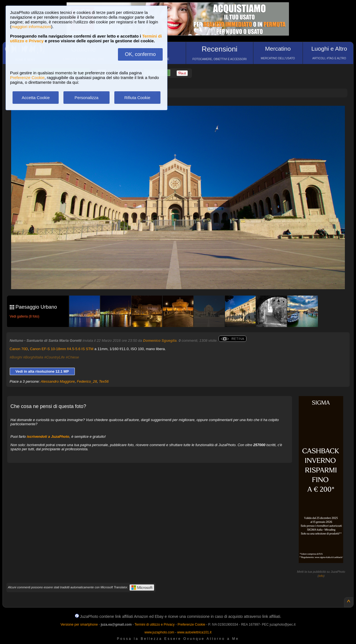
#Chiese (72, 357)
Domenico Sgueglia (160, 341)
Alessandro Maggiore (58, 381)
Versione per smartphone (79, 625)
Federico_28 (87, 381)
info (321, 576)
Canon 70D (19, 349)
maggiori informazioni (31, 27)
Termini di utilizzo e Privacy (155, 625)
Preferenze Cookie (27, 78)
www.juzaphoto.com (160, 632)
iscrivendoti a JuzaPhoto (48, 437)
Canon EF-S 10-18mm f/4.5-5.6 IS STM (62, 349)
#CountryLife (55, 357)
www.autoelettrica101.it (194, 632)
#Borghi (16, 357)
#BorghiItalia (33, 357)
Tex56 (104, 381)
